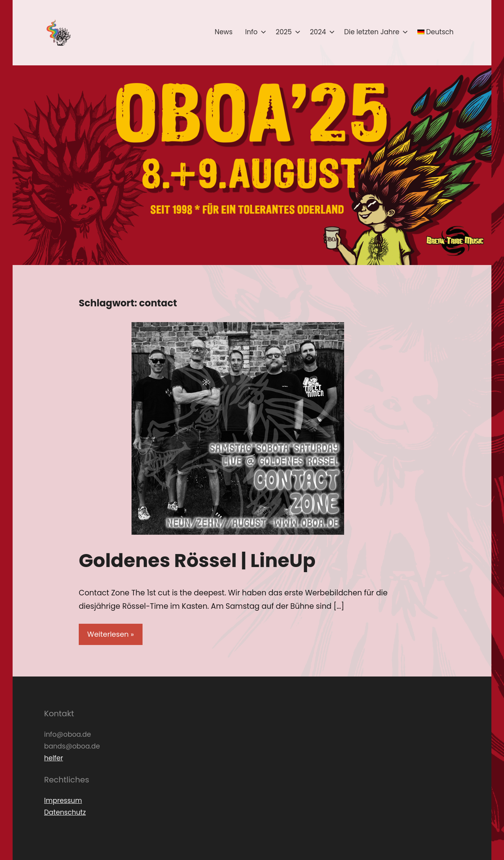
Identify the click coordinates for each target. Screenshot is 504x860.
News (223, 32)
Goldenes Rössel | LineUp (197, 561)
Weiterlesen (108, 634)
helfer (54, 758)
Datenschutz (65, 812)
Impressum (63, 801)
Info (254, 32)
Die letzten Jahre (374, 32)
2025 (286, 32)
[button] (58, 33)
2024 (321, 32)
